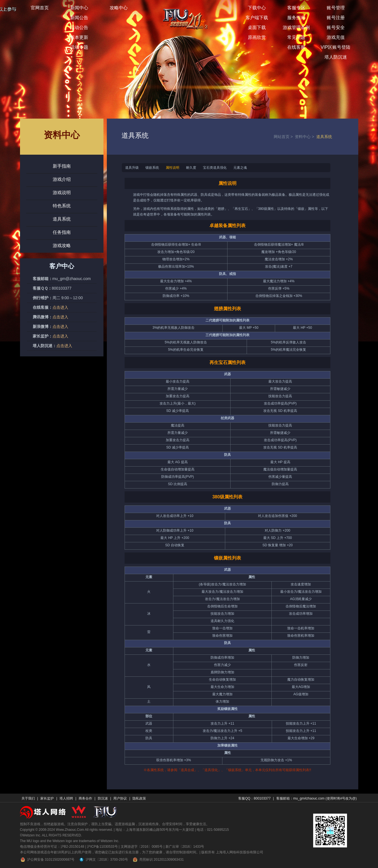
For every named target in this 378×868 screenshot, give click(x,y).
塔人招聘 (66, 798)
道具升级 (132, 168)
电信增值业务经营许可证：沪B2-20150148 (52, 847)
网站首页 (284, 137)
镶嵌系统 (152, 168)
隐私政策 (139, 798)
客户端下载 (257, 18)
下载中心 (257, 8)
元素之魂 (240, 168)
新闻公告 (79, 18)
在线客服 (296, 47)
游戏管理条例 (296, 27)
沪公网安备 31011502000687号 (47, 860)
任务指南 (62, 232)
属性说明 (173, 168)
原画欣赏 (257, 37)
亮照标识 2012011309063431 (158, 860)
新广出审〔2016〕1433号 (185, 847)
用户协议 (120, 798)
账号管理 (336, 8)
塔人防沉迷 (336, 57)
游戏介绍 (62, 179)
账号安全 (336, 27)
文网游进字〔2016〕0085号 (142, 847)
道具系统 (62, 219)
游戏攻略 (62, 246)
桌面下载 (257, 27)
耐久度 (191, 168)
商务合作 (85, 798)
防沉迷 (103, 798)
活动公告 (79, 27)
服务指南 (296, 18)
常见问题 (296, 37)
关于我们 (28, 798)
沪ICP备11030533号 (102, 847)
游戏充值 (336, 37)
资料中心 (306, 137)
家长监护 (47, 798)
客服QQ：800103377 (254, 798)
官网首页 (40, 8)
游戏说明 (62, 193)
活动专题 (79, 47)
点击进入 (60, 307)
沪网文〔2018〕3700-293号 (103, 860)
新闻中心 (79, 8)
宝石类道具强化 (215, 168)
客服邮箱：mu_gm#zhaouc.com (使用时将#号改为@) (317, 798)
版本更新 (79, 37)
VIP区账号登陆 (336, 47)
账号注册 (336, 18)
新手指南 (62, 166)
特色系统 (62, 206)
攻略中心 (119, 8)
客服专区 (296, 8)
